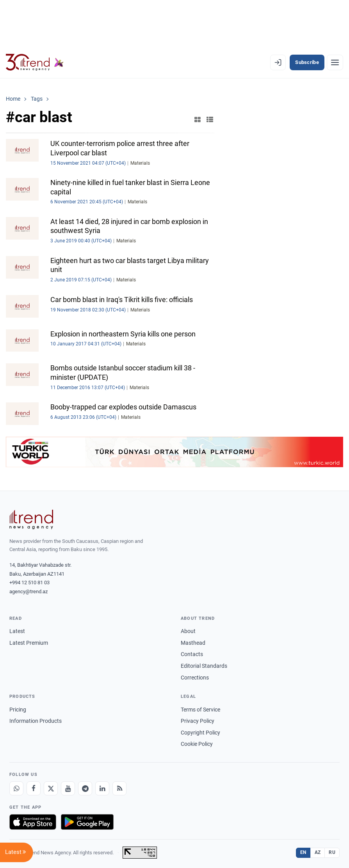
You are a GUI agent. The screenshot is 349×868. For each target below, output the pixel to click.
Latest (17, 631)
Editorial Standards (204, 666)
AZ (318, 852)
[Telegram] (85, 788)
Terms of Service (200, 710)
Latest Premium (29, 643)
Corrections (195, 678)
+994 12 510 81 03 (29, 583)
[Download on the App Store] (33, 822)
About (188, 631)
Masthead (193, 643)
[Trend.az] (35, 62)
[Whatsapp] (16, 788)
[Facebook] (34, 788)
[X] (51, 788)
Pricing (18, 710)
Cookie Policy (197, 744)
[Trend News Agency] (31, 519)
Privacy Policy (198, 721)
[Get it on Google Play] (87, 822)
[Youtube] (68, 788)
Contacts (192, 654)
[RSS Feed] (119, 788)
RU (332, 852)
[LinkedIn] (102, 788)
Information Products (36, 721)
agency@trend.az (28, 591)
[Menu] (335, 62)
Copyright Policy (200, 733)
